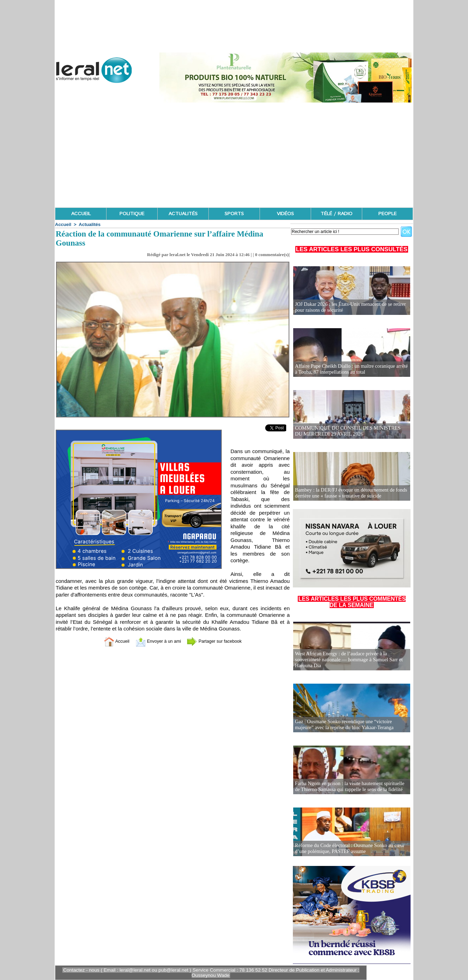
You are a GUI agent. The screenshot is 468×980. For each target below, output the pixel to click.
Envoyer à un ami (155, 641)
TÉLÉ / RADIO (336, 214)
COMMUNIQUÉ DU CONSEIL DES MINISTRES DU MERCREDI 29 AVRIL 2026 (350, 431)
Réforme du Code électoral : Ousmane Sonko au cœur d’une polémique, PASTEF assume (348, 849)
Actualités (90, 224)
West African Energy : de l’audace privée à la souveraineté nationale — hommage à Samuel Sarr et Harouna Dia (347, 660)
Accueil (63, 224)
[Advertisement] (234, 155)
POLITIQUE (132, 214)
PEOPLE (387, 214)
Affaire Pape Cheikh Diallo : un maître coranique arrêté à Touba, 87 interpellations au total (351, 369)
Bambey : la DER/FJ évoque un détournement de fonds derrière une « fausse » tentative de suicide (349, 493)
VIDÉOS (285, 214)
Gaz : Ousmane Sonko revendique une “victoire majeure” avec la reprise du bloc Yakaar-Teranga (351, 725)
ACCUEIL (81, 214)
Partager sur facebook (219, 641)
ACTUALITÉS (183, 214)
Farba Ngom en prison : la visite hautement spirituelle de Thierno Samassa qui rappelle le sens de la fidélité (351, 787)
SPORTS (234, 214)
